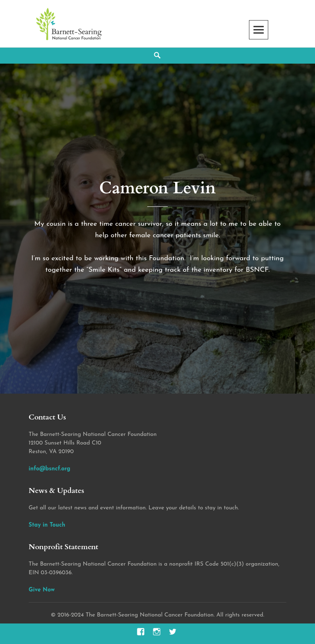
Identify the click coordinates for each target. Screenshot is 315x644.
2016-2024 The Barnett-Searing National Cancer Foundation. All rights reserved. (161, 615)
